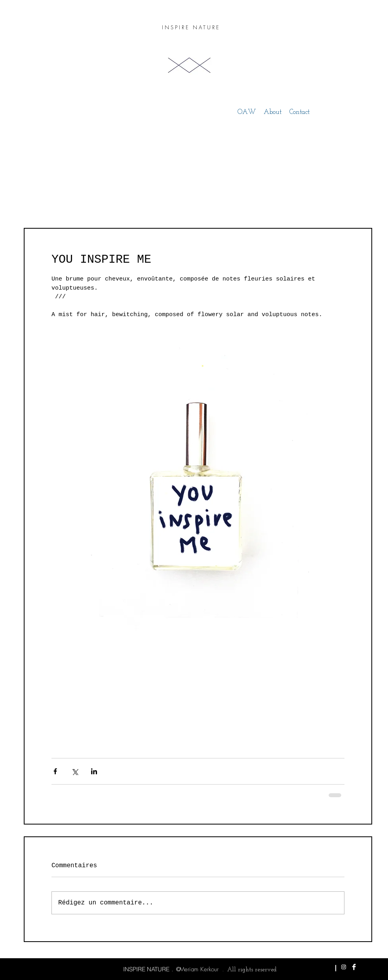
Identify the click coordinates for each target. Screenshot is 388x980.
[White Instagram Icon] (344, 967)
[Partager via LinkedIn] (94, 771)
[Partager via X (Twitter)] (75, 771)
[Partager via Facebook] (55, 771)
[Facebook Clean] (354, 967)
